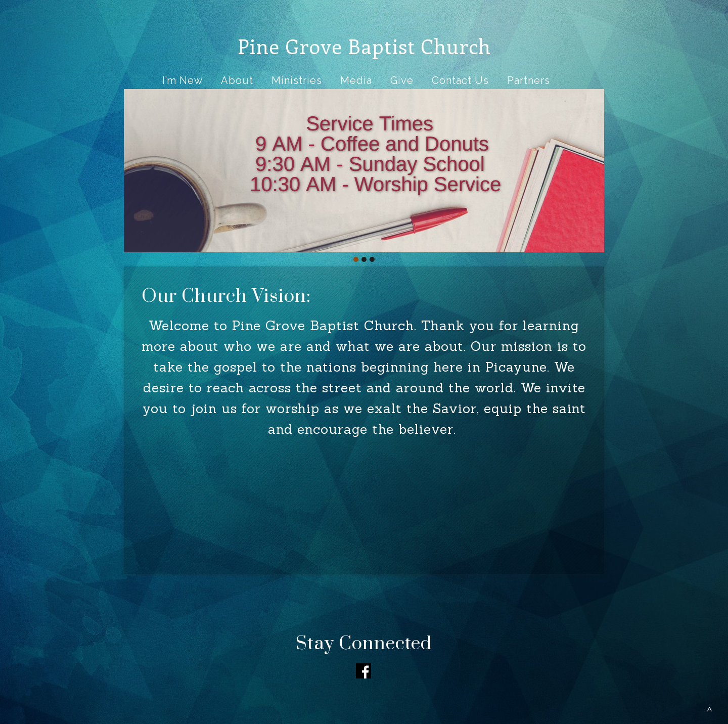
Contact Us (460, 80)
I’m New (183, 80)
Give (402, 80)
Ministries (297, 80)
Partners (529, 80)
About (237, 80)
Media (356, 80)
